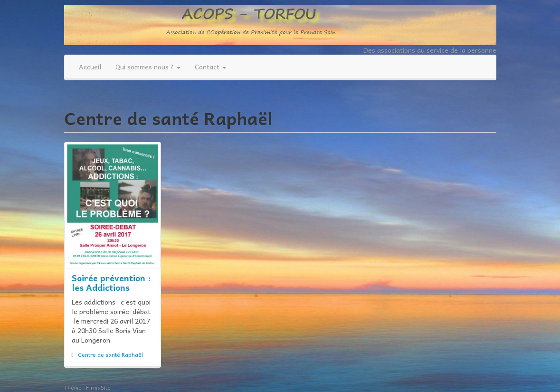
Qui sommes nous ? (148, 67)
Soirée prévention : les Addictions (111, 282)
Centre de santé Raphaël (110, 354)
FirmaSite (98, 387)
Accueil (90, 67)
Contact (210, 67)
